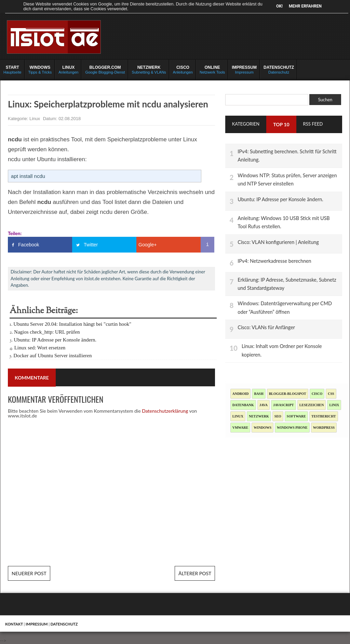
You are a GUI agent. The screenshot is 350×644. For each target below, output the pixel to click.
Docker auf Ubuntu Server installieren (52, 356)
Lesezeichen (312, 405)
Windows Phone (292, 428)
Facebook (29, 245)
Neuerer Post (29, 573)
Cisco (317, 394)
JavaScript (284, 405)
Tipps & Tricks (40, 69)
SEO (278, 416)
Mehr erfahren (305, 6)
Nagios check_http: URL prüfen (47, 332)
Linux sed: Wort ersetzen (40, 348)
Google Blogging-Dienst (105, 69)
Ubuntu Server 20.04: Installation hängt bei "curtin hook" (72, 324)
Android (241, 394)
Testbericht (324, 416)
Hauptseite (12, 69)
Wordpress (324, 428)
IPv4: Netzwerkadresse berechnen (274, 261)
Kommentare (32, 378)
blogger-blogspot (288, 394)
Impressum (244, 69)
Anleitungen (68, 69)
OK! (279, 6)
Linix (334, 405)
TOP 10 (281, 124)
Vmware (240, 428)
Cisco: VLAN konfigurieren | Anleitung (278, 242)
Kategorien (246, 124)
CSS (331, 394)
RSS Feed (313, 124)
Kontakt (14, 624)
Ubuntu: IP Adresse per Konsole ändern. (55, 340)
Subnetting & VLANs (149, 69)
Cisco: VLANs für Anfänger (266, 327)
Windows (262, 428)
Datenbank (243, 405)
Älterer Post (195, 573)
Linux (35, 119)
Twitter (91, 245)
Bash (259, 394)
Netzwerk (259, 416)
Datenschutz (279, 69)
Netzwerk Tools (212, 69)
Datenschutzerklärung (165, 411)
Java (264, 405)
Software (296, 416)
